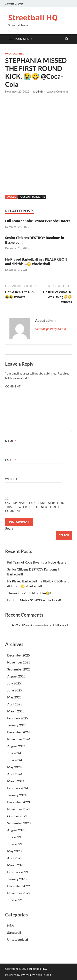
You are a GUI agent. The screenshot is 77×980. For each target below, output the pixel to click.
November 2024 (19, 739)
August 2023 (16, 830)
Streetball (14, 932)
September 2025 (19, 669)
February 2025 (18, 718)
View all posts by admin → (51, 331)
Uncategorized (15, 54)
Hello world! (62, 625)
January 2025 (17, 725)
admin (40, 92)
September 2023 (19, 823)
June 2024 (15, 760)
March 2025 (16, 711)
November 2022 (19, 893)
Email (11, 460)
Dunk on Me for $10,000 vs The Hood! (34, 600)
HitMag (46, 975)
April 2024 (15, 774)
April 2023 (15, 858)
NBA (11, 925)
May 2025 (14, 697)
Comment (14, 386)
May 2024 (14, 767)
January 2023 (17, 879)
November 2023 (19, 809)
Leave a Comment (57, 92)
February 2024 (18, 788)
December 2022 (18, 886)
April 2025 (15, 704)
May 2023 (14, 851)
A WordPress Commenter (30, 625)
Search (10, 528)
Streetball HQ (33, 18)
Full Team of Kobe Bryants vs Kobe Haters (38, 221)
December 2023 (18, 802)
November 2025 (19, 662)
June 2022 (15, 900)
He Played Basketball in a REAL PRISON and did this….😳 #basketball (36, 262)
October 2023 (17, 816)
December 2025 (18, 655)
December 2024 (18, 732)
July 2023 (14, 837)
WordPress (28, 975)
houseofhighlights (32, 197)
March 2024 (16, 781)
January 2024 (17, 795)
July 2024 (14, 753)
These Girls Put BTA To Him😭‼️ (29, 593)
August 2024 (16, 746)
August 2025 (16, 676)
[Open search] (67, 39)
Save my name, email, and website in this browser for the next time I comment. (35, 507)
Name (11, 441)
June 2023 (15, 844)
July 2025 (14, 683)
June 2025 (15, 690)
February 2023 (18, 872)
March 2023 (16, 865)
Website (12, 479)
